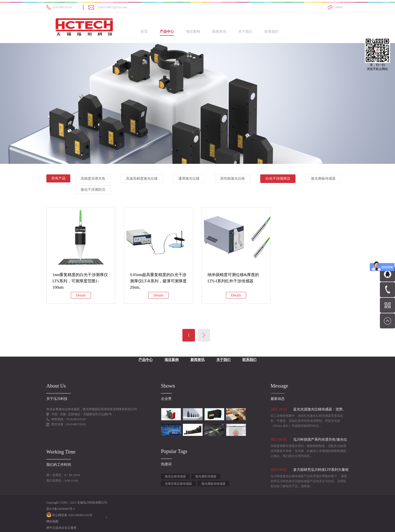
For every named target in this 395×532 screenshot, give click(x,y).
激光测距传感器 (206, 476)
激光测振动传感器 (213, 484)
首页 (144, 32)
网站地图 (52, 521)
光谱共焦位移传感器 (178, 484)
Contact (338, 7)
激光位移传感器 (175, 476)
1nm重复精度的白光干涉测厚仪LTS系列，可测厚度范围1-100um (80, 281)
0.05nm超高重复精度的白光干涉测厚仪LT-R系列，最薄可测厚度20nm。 (158, 281)
